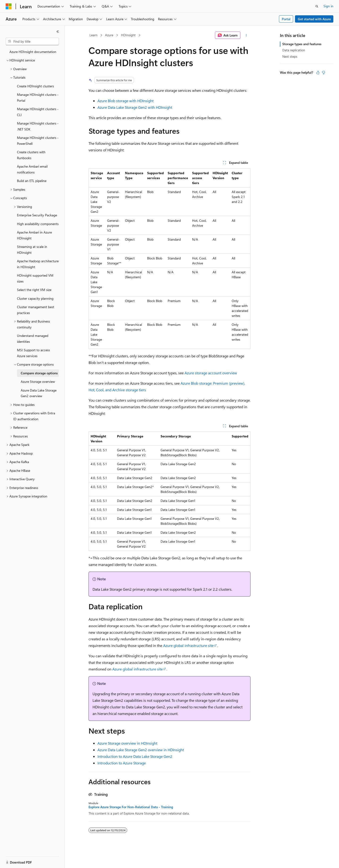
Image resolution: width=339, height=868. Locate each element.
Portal (286, 19)
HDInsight (128, 35)
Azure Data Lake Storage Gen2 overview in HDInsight (141, 750)
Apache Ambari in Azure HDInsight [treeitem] (34, 235)
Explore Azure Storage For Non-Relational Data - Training (131, 807)
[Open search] (317, 6)
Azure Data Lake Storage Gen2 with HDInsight (135, 107)
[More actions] (246, 35)
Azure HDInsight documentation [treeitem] (33, 52)
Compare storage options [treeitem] (39, 373)
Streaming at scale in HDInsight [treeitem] (32, 250)
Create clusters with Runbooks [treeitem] (31, 155)
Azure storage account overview (211, 373)
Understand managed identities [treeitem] (33, 339)
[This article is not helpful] (323, 73)
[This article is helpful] (318, 73)
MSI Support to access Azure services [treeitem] (33, 353)
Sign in (328, 6)
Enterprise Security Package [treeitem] (37, 215)
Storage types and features (302, 44)
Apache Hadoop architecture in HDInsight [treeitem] (38, 264)
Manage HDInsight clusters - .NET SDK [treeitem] (38, 126)
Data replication (294, 50)
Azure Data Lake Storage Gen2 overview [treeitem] (39, 393)
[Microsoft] (9, 6)
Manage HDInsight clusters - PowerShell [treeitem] (38, 141)
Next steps (290, 56)
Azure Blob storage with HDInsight (125, 101)
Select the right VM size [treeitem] (34, 290)
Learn (93, 35)
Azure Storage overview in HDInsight (127, 743)
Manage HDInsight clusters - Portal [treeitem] (38, 97)
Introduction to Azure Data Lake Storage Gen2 (135, 756)
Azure (109, 35)
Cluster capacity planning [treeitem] (35, 298)
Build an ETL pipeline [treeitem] (32, 181)
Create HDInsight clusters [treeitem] (35, 86)
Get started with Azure (314, 19)
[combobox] (32, 41)
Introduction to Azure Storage (122, 763)
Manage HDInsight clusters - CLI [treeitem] (38, 112)
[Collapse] (58, 32)
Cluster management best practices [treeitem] (36, 310)
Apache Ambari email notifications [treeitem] (32, 169)
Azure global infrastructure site (188, 645)
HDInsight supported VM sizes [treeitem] (35, 278)
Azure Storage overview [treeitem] (38, 382)
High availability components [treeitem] (38, 224)
